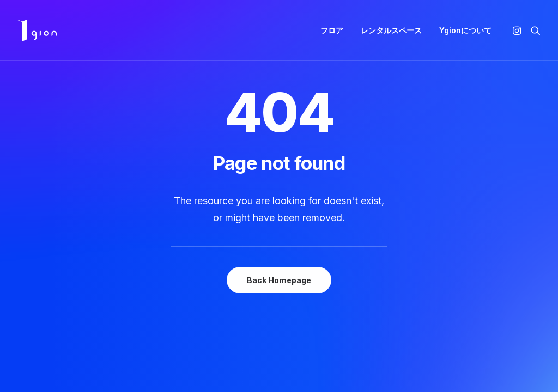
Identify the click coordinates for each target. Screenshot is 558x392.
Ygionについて (465, 30)
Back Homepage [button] (279, 280)
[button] (518, 30)
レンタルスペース (391, 30)
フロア (332, 30)
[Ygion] (37, 30)
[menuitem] (332, 30)
